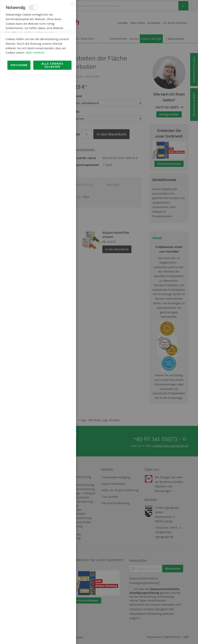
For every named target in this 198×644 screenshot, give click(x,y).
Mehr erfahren (35, 622)
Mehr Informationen (59, 41)
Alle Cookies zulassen (52, 635)
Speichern (19, 635)
